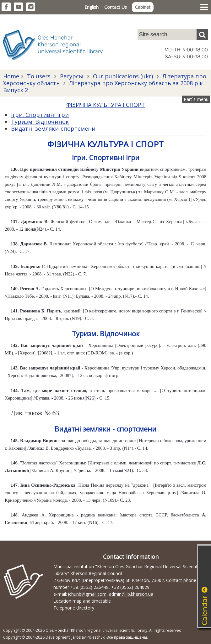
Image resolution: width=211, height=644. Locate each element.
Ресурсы (72, 76)
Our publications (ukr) (123, 76)
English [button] (92, 7)
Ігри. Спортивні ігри (40, 115)
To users (39, 76)
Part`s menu (196, 99)
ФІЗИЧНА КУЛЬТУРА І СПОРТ (106, 105)
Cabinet (143, 7)
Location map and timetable (82, 601)
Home (11, 76)
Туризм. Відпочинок (40, 122)
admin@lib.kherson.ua (131, 594)
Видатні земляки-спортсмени (53, 128)
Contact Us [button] (116, 7)
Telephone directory (74, 608)
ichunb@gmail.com (87, 594)
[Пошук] (202, 34)
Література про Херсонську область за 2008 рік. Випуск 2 (104, 86)
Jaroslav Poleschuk (88, 637)
